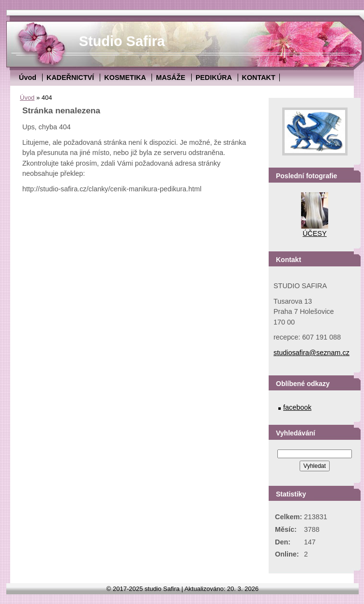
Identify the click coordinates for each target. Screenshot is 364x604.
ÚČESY (315, 233)
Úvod (28, 77)
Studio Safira (122, 41)
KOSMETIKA (125, 77)
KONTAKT (259, 77)
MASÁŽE (171, 77)
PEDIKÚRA (214, 77)
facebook (297, 407)
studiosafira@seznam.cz (311, 353)
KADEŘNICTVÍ (70, 77)
